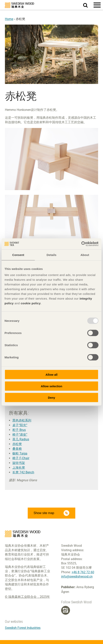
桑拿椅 (17, 449)
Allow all (52, 375)
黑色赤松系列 (22, 420)
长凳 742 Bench (23, 472)
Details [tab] (51, 255)
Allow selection (51, 386)
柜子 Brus (19, 430)
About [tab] (85, 255)
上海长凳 (19, 468)
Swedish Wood (19, 5)
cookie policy (31, 303)
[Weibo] (65, 610)
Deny (52, 398)
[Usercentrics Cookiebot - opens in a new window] (81, 244)
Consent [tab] (18, 255)
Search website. (88, 5)
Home (9, 19)
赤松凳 (17, 444)
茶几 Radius (21, 439)
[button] (97, 5)
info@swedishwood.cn (77, 576)
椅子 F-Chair (21, 458)
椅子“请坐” (20, 435)
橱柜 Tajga (20, 453)
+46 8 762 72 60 (83, 572)
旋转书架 (19, 463)
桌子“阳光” (20, 425)
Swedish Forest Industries (23, 628)
